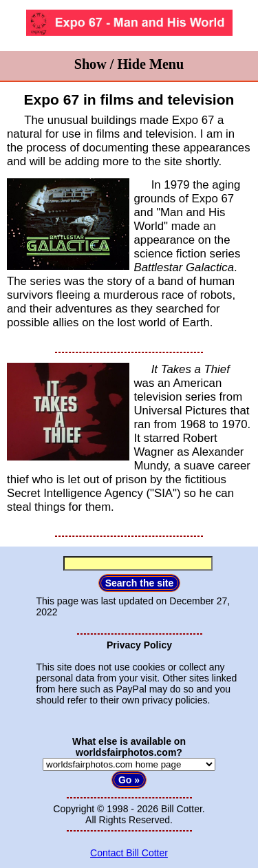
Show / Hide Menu (129, 64)
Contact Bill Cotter (129, 853)
